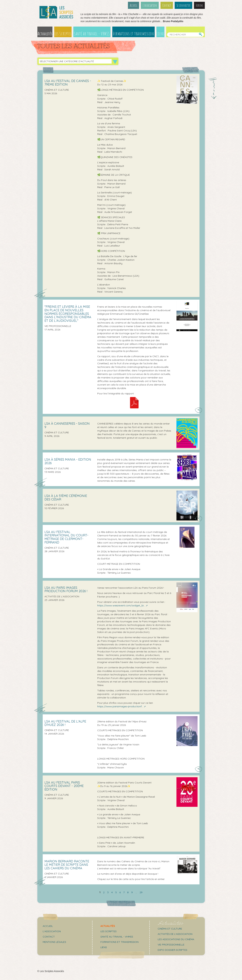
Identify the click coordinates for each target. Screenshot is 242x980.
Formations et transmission (133, 34)
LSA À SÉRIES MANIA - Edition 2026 (68, 461)
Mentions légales (54, 942)
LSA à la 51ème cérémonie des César (66, 498)
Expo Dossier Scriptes (172, 950)
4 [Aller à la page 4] (112, 892)
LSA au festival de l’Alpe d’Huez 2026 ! (65, 723)
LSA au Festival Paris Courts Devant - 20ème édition (64, 786)
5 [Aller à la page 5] (116, 892)
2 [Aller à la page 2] (104, 892)
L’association (150, 5)
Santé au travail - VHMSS (92, 34)
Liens (160, 34)
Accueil (133, 5)
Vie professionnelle (171, 945)
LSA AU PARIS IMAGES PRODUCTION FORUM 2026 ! (66, 589)
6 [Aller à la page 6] (120, 892)
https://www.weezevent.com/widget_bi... (121, 605)
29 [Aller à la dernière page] (141, 892)
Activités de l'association (175, 934)
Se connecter (183, 5)
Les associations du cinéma (176, 939)
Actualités (45, 34)
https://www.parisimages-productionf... (120, 706)
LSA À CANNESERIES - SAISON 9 (67, 425)
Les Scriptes (63, 34)
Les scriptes (109, 931)
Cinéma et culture (170, 929)
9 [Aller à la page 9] (132, 892)
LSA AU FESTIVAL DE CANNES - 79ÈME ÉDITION (68, 83)
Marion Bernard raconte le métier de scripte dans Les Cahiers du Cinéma (67, 865)
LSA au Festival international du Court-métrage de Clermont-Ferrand (66, 537)
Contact (167, 5)
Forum (199, 5)
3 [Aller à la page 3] (108, 892)
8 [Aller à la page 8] (128, 892)
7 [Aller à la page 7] (124, 892)
